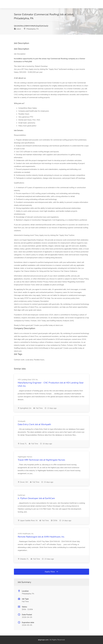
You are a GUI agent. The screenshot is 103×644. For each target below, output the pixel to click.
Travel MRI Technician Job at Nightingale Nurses (41, 460)
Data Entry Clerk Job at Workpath (34, 424)
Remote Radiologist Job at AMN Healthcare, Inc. (41, 537)
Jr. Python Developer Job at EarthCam (36, 498)
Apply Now (51, 572)
